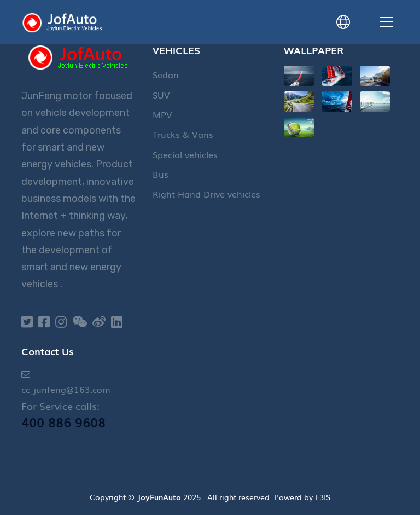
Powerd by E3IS (302, 497)
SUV (161, 95)
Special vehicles (185, 154)
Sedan (166, 74)
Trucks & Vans (183, 134)
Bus (161, 174)
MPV (162, 114)
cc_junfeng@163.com (66, 389)
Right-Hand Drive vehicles (206, 194)
